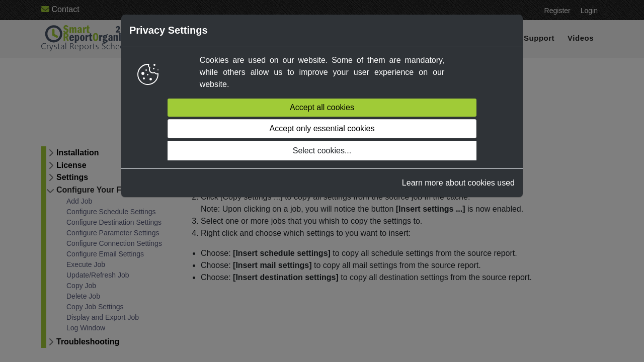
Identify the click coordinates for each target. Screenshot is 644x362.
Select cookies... (322, 151)
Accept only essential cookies (322, 128)
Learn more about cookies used (458, 183)
